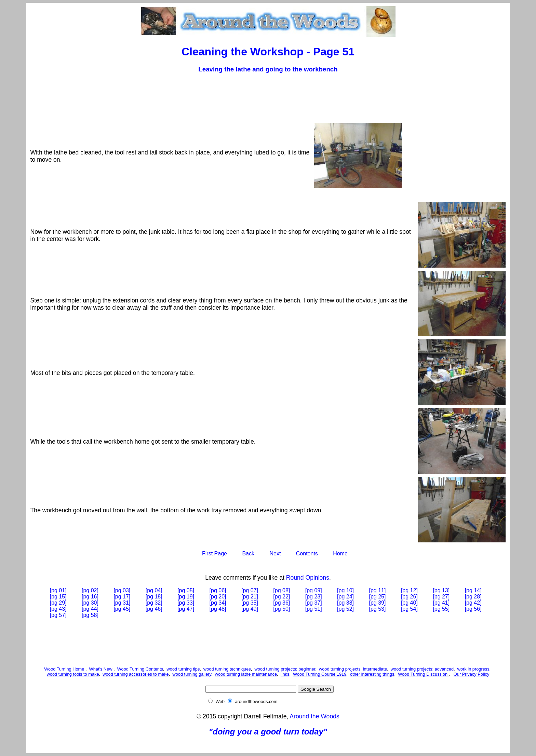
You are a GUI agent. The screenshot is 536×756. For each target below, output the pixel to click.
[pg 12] (409, 590)
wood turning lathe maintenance (246, 674)
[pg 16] (90, 597)
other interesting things (372, 674)
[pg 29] (58, 603)
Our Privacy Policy (472, 674)
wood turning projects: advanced (422, 669)
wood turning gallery (192, 674)
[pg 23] (314, 597)
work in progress (473, 669)
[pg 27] (441, 597)
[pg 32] (154, 603)
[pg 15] (58, 597)
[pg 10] (345, 590)
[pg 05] (186, 590)
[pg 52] (345, 609)
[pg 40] (409, 603)
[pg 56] (473, 609)
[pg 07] (250, 590)
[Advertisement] (268, 95)
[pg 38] (345, 603)
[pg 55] (441, 609)
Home (340, 553)
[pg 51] (314, 609)
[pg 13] (441, 590)
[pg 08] (282, 590)
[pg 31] (122, 603)
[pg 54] (409, 609)
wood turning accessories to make (136, 674)
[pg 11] (378, 590)
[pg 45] (122, 609)
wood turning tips (183, 669)
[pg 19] (186, 597)
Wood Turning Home (65, 669)
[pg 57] (58, 615)
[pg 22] (282, 597)
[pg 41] (441, 603)
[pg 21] (250, 597)
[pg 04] (154, 590)
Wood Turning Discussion (423, 674)
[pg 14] (473, 590)
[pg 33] (186, 603)
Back (248, 553)
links (285, 674)
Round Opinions (308, 578)
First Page (215, 553)
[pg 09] (314, 590)
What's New (101, 669)
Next (275, 553)
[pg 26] (409, 597)
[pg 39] (378, 603)
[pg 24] (345, 597)
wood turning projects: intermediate (353, 669)
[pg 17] (122, 597)
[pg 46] (154, 609)
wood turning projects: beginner (285, 669)
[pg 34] (218, 603)
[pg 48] (218, 609)
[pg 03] (122, 590)
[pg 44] (90, 609)
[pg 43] (58, 609)
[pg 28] (473, 597)
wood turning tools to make (73, 674)
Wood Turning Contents (140, 669)
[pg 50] (282, 609)
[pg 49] (250, 609)
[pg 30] (90, 603)
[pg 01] (58, 590)
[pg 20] (218, 597)
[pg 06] (218, 590)
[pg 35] (250, 603)
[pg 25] (378, 597)
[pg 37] (314, 603)
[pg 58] (90, 615)
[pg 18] (154, 597)
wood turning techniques (227, 669)
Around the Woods (314, 716)
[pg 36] (282, 603)
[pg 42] (473, 603)
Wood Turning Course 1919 (320, 674)
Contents (307, 553)
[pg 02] (90, 590)
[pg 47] (186, 609)
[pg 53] (378, 609)
